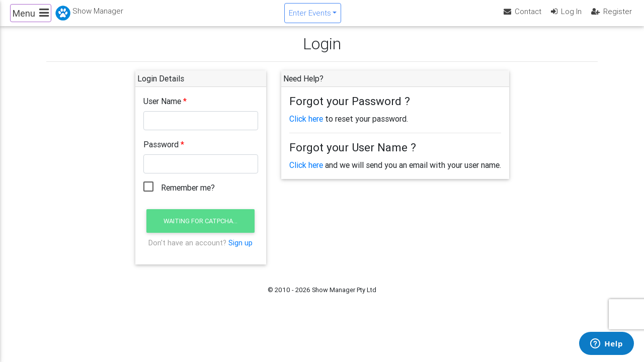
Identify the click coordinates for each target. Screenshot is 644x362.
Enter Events (310, 17)
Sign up (240, 251)
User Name (162, 110)
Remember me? (188, 196)
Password (161, 153)
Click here (306, 127)
